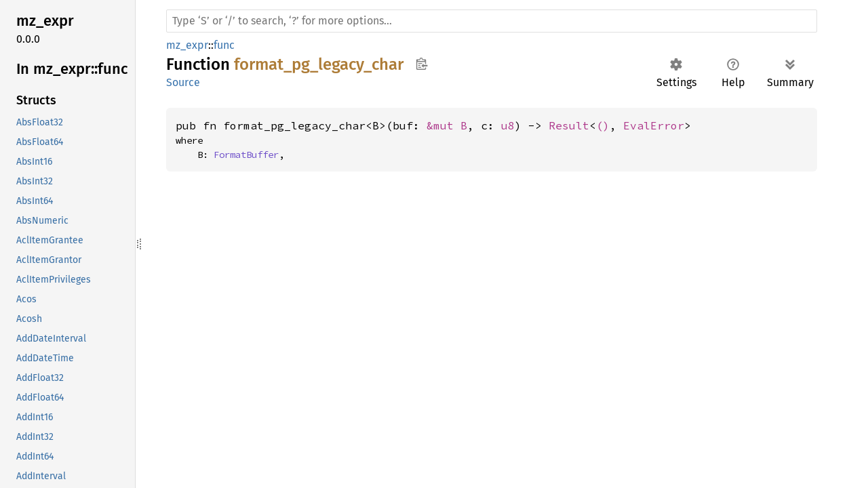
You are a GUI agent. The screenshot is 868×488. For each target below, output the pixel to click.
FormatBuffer (246, 155)
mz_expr (187, 45)
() (603, 125)
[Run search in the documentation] (492, 21)
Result (569, 125)
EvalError (654, 125)
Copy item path (421, 64)
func (224, 45)
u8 (508, 125)
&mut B (447, 125)
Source (183, 82)
